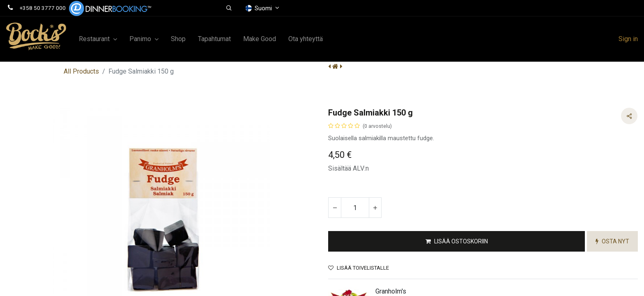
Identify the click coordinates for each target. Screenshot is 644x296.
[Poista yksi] (335, 208)
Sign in (628, 39)
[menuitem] (178, 39)
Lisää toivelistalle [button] (359, 268)
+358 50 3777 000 (43, 8)
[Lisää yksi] (375, 208)
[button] (229, 8)
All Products (81, 71)
